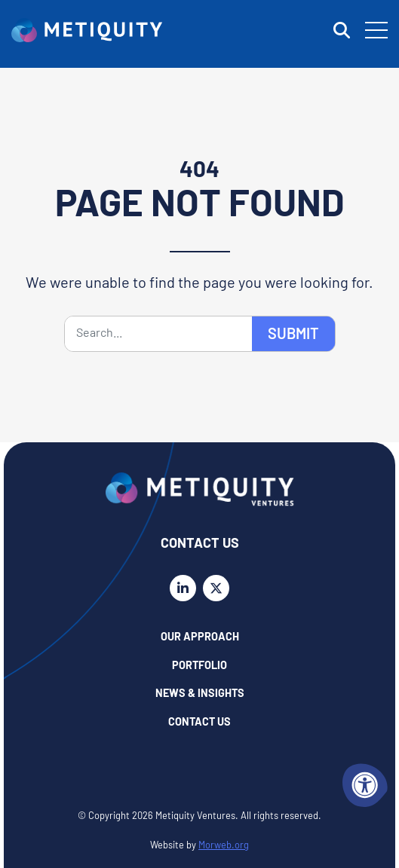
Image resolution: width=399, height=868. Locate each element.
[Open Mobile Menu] (376, 30)
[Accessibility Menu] (365, 785)
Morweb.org (224, 846)
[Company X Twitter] (216, 588)
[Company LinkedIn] (183, 588)
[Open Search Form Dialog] (342, 31)
